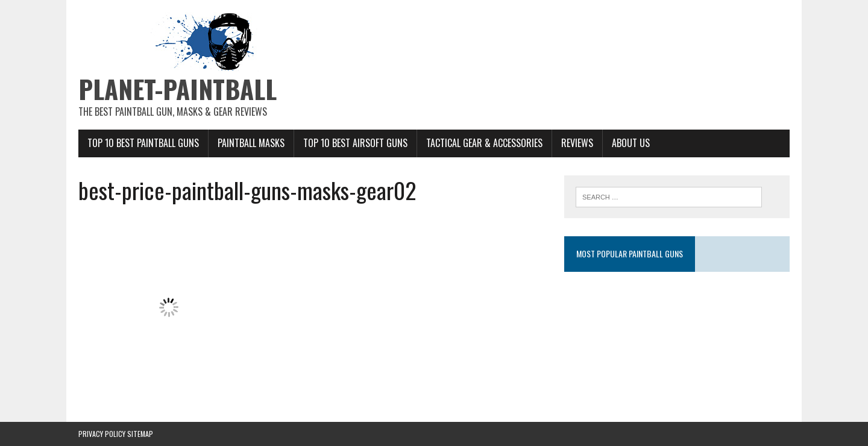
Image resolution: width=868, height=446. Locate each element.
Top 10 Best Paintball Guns (143, 143)
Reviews (577, 143)
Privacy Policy (102, 434)
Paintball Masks (251, 143)
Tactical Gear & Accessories (484, 143)
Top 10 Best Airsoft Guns (355, 143)
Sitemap (140, 434)
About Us (631, 143)
